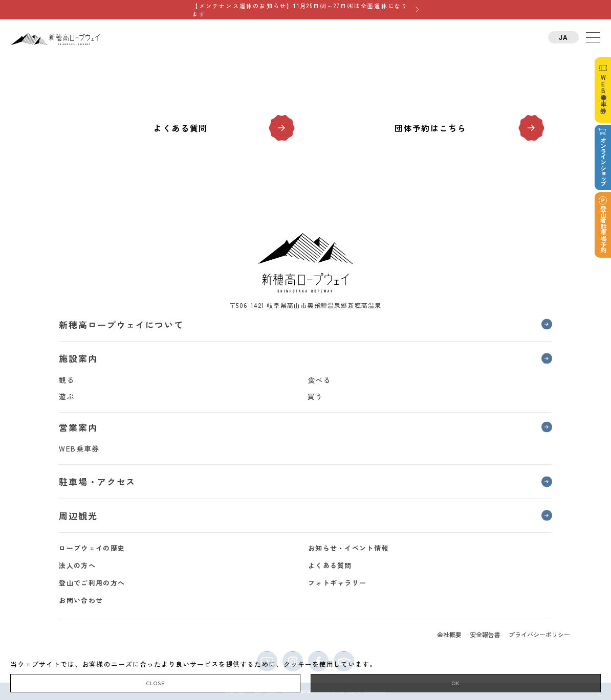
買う (315, 396)
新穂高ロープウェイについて (121, 324)
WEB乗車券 (79, 448)
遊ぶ (67, 396)
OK (456, 683)
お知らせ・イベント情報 (348, 548)
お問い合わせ (81, 600)
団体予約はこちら (431, 128)
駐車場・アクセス (97, 481)
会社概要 (449, 634)
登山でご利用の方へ (92, 583)
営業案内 (78, 427)
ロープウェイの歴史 (92, 548)
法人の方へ (77, 565)
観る (67, 380)
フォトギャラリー (337, 583)
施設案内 (78, 358)
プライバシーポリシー (539, 634)
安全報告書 (485, 634)
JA (564, 37)
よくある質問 (181, 128)
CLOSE (156, 683)
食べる (319, 380)
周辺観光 (78, 516)
